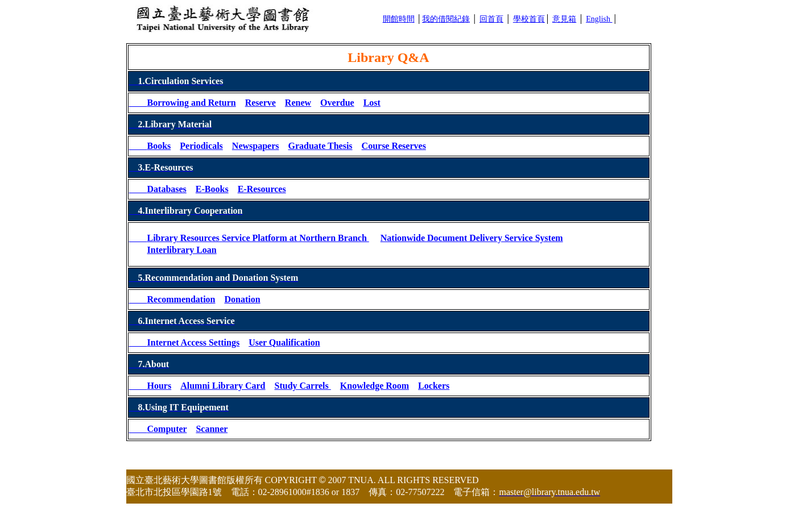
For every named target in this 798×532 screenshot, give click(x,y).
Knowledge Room (375, 386)
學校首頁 (529, 19)
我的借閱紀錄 (446, 19)
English (599, 19)
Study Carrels (303, 386)
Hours (160, 386)
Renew (298, 103)
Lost (372, 103)
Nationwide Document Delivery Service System (472, 238)
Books (159, 146)
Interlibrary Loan (182, 250)
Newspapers (256, 146)
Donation (242, 299)
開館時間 (399, 19)
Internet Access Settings (194, 342)
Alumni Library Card (223, 386)
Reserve (261, 103)
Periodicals (201, 146)
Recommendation (181, 299)
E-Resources (262, 189)
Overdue (337, 103)
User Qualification (284, 342)
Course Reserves (394, 146)
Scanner (212, 429)
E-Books (212, 189)
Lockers (434, 386)
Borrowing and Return (192, 103)
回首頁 (491, 19)
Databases (167, 189)
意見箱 (564, 19)
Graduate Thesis (321, 146)
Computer (167, 429)
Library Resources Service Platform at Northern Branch (258, 238)
